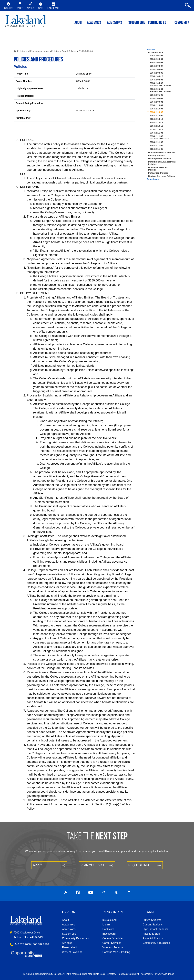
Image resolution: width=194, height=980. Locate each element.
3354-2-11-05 (156, 149)
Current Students (153, 925)
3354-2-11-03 (156, 142)
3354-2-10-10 (156, 119)
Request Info (139, 865)
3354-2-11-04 (156, 146)
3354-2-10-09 (156, 116)
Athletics (67, 943)
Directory (111, 974)
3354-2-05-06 (156, 95)
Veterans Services (113, 947)
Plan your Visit (93, 865)
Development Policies (160, 159)
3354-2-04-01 (156, 80)
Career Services (112, 943)
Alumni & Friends (153, 938)
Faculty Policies (157, 156)
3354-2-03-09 (156, 73)
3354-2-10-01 (156, 105)
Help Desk (100, 974)
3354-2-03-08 (156, 69)
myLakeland (26, 22)
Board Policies (69, 51)
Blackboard (109, 934)
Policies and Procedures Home (33, 51)
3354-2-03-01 (156, 59)
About (66, 920)
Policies (55, 51)
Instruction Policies (158, 173)
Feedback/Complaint (128, 974)
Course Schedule (113, 938)
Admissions (114, 23)
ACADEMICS (94, 23)
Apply (37, 865)
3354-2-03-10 (156, 76)
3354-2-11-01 (156, 133)
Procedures (153, 179)
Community (182, 23)
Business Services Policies (158, 169)
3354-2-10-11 (156, 122)
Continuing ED (157, 23)
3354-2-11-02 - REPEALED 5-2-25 (159, 137)
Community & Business (156, 943)
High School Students (155, 929)
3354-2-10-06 (86, 51)
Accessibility (147, 974)
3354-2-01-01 (156, 56)
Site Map (88, 974)
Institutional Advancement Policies (162, 163)
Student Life (137, 23)
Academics (69, 925)
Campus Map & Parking (116, 952)
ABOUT (78, 23)
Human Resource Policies (162, 152)
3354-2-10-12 (156, 126)
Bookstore (108, 929)
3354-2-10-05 (156, 109)
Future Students (152, 920)
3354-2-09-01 (156, 102)
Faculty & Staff (151, 934)
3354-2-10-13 (156, 129)
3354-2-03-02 (156, 62)
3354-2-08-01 (156, 98)
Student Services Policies (162, 176)
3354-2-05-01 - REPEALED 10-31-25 (161, 90)
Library (107, 925)
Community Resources (75, 938)
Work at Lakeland (72, 952)
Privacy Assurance (165, 974)
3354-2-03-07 (156, 66)
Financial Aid (70, 947)
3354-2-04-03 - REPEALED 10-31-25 (161, 84)
